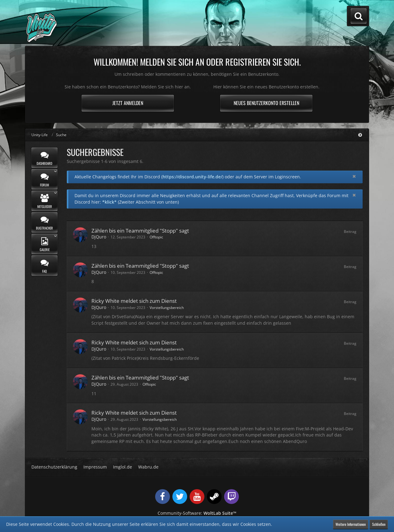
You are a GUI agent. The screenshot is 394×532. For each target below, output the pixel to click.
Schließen (379, 524)
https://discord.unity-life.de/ (192, 177)
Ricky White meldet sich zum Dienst (134, 301)
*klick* (109, 202)
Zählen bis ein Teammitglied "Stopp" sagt (140, 231)
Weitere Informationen (351, 524)
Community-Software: (197, 513)
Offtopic (156, 237)
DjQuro (99, 237)
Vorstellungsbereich (167, 308)
